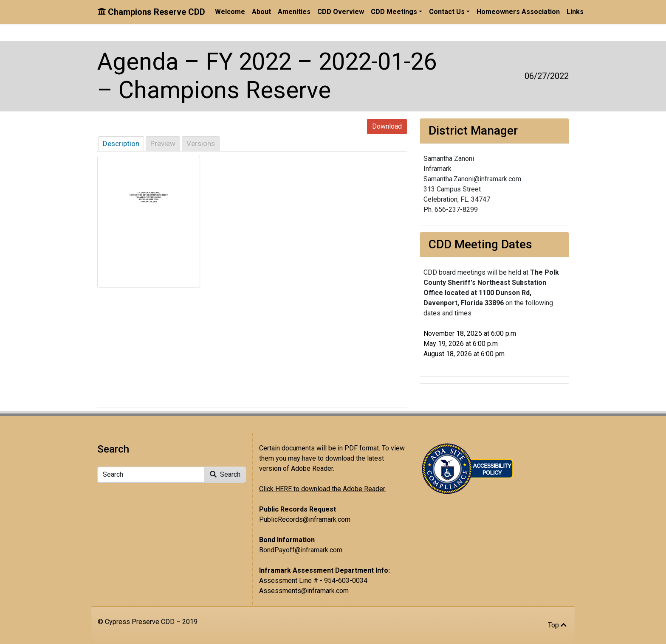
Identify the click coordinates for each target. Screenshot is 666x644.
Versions (201, 143)
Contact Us (447, 12)
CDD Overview (341, 12)
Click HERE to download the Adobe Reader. (323, 489)
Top (557, 625)
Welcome (230, 12)
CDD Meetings (394, 12)
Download (387, 126)
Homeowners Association (518, 12)
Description (121, 143)
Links (575, 12)
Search (225, 474)
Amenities (294, 12)
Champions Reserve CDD (151, 12)
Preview (163, 143)
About (261, 12)
